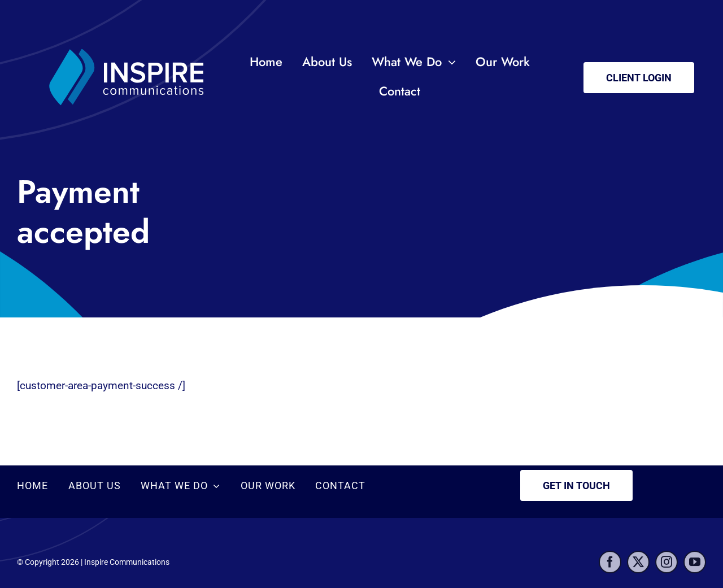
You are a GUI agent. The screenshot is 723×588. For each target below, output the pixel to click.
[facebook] (610, 565)
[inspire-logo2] (129, 39)
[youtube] (695, 565)
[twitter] (638, 565)
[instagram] (667, 565)
